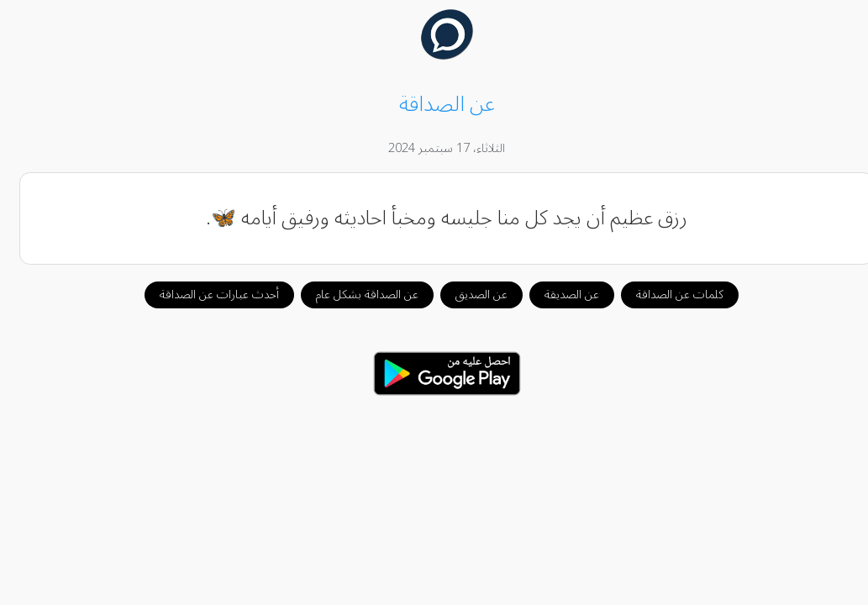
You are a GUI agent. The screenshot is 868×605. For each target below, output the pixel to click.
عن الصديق (469, 295)
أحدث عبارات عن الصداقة (207, 295)
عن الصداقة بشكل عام (355, 295)
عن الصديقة (559, 295)
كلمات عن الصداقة (667, 295)
